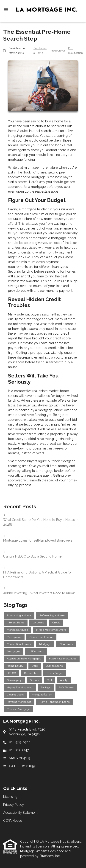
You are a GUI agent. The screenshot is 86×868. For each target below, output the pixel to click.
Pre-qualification (75, 50)
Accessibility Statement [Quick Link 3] (20, 813)
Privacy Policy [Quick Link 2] (14, 805)
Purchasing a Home (40, 50)
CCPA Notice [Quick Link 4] (13, 821)
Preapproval (58, 51)
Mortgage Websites (35, 851)
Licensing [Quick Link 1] (10, 797)
